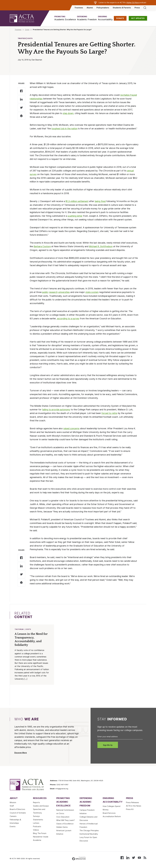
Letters (36, 823)
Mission (13, 803)
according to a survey (68, 319)
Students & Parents (122, 8)
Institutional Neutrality (89, 834)
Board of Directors (17, 810)
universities (64, 292)
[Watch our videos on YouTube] (139, 858)
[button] (65, 18)
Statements (38, 820)
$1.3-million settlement (77, 201)
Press (137, 8)
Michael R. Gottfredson (101, 246)
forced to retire (109, 413)
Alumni (90, 8)
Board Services (109, 813)
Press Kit (130, 810)
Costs (27, 30)
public (45, 292)
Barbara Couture (42, 246)
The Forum (19, 629)
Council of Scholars (18, 813)
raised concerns (71, 428)
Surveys (36, 817)
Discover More (21, 753)
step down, (68, 113)
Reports (36, 803)
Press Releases (132, 803)
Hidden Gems (62, 827)
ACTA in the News (134, 806)
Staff (12, 806)
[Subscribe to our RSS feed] (145, 858)
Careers (13, 817)
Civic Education (63, 817)
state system (92, 292)
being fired (100, 201)
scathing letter (75, 216)
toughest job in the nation (64, 129)
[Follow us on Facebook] (122, 858)
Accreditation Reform (112, 817)
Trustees (79, 8)
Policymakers (103, 8)
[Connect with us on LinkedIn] (128, 858)
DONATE (120, 18)
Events (13, 827)
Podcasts (37, 827)
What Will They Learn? (66, 821)
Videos (36, 830)
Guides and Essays (41, 806)
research (53, 292)
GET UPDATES (138, 18)
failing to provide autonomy (56, 410)
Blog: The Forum (40, 834)
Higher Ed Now (133, 3)
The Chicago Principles (89, 831)
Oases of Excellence (65, 824)
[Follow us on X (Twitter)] (134, 858)
